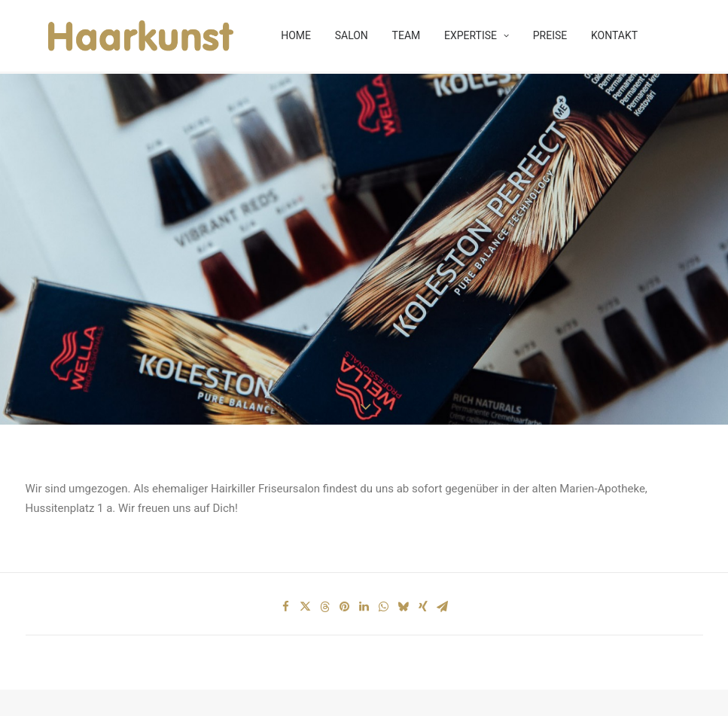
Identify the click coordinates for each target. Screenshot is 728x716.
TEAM (403, 38)
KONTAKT (611, 38)
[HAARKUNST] (128, 37)
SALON (348, 38)
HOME (292, 38)
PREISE (547, 38)
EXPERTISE (473, 38)
